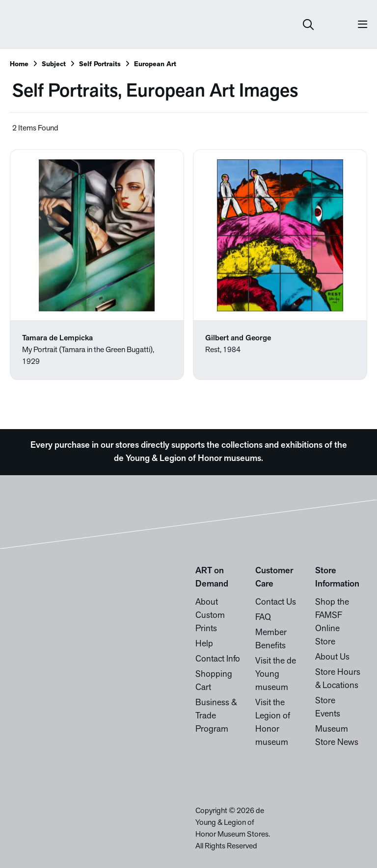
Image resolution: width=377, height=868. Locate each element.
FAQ (263, 618)
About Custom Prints (210, 616)
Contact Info (218, 659)
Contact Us (276, 602)
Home (19, 64)
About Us (332, 657)
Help (204, 644)
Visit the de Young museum (276, 675)
